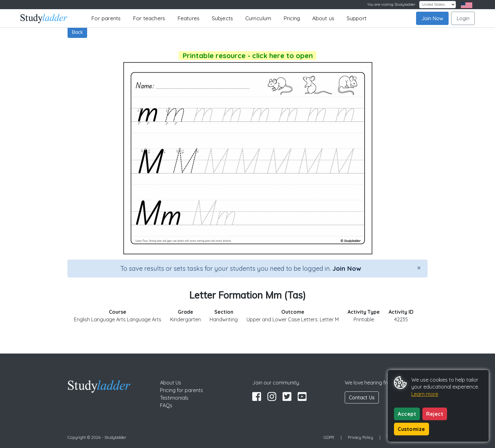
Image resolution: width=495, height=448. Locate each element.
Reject (435, 414)
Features (189, 18)
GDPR (329, 437)
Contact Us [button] (362, 397)
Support (357, 18)
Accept (407, 414)
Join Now (432, 18)
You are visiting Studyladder (391, 4)
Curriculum (258, 18)
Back (77, 32)
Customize (412, 429)
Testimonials (174, 398)
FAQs (166, 405)
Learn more (425, 394)
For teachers (149, 18)
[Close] (419, 268)
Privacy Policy (361, 437)
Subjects (223, 18)
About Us (171, 383)
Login (463, 18)
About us (323, 18)
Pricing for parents (182, 390)
